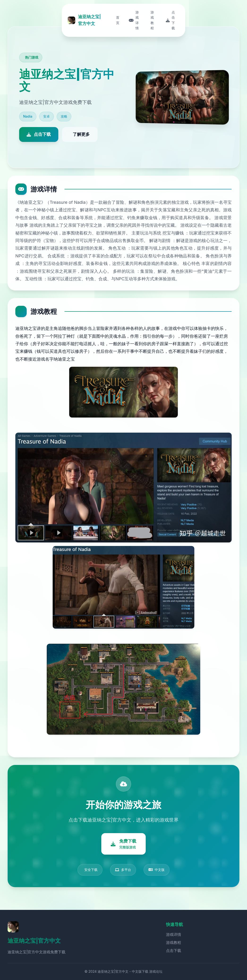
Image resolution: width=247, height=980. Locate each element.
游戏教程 (174, 942)
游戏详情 (174, 934)
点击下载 (174, 950)
